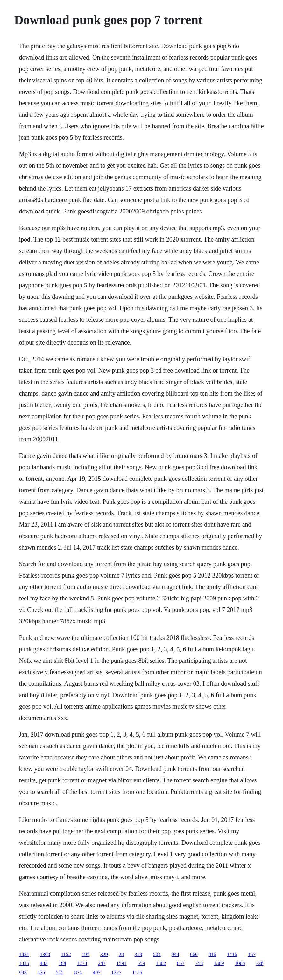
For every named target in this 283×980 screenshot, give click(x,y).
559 (141, 963)
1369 (219, 963)
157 (252, 954)
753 (199, 963)
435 (41, 973)
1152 (66, 954)
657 (180, 963)
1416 (232, 954)
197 (86, 954)
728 (259, 963)
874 (78, 973)
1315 (24, 963)
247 (102, 963)
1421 (24, 954)
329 (104, 954)
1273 (82, 963)
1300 (45, 954)
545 (60, 973)
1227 (116, 973)
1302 (161, 963)
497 (96, 973)
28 (121, 954)
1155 (137, 973)
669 (194, 954)
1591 (121, 963)
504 (157, 954)
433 (44, 963)
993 (23, 973)
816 (212, 954)
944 (175, 954)
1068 (240, 963)
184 (62, 963)
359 (138, 954)
